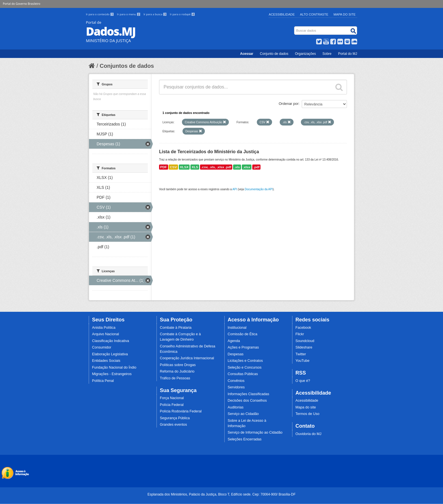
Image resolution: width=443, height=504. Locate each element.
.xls (237, 167)
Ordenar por (289, 104)
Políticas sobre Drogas (178, 365)
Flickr (300, 334)
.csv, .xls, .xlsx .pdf (216, 167)
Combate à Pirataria (176, 328)
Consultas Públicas (243, 374)
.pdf (257, 167)
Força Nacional (172, 398)
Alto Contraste (314, 14)
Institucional (237, 328)
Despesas (236, 354)
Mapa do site (306, 407)
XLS (195, 167)
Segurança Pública (175, 418)
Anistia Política (104, 328)
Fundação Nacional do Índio (114, 367)
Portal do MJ (348, 54)
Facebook (303, 328)
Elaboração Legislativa (110, 354)
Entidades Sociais (106, 361)
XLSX (184, 167)
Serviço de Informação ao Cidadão (255, 432)
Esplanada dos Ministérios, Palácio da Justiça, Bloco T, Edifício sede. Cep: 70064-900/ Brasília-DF (221, 494)
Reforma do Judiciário (177, 371)
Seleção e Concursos (245, 367)
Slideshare (304, 347)
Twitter (301, 354)
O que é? (303, 381)
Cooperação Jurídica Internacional (187, 358)
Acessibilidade (282, 14)
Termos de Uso (308, 414)
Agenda (234, 341)
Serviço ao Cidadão (243, 414)
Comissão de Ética (243, 334)
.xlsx (247, 167)
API (235, 189)
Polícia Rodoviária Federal (181, 411)
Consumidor (102, 347)
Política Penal (103, 381)
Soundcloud (305, 341)
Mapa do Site (345, 14)
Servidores (236, 387)
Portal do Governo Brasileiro (21, 4)
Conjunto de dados (274, 54)
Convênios (236, 381)
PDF (164, 167)
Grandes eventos (173, 425)
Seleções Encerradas (245, 439)
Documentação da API (259, 189)
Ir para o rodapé (182, 14)
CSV (173, 167)
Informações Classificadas (248, 394)
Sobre (327, 54)
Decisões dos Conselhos (247, 401)
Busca (295, 28)
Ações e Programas (243, 347)
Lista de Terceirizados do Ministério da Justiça (209, 152)
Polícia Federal (172, 405)
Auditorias (236, 407)
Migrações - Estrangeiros (112, 374)
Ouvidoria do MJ (309, 434)
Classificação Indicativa (111, 341)
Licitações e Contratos (245, 361)
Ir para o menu (129, 14)
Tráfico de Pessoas (175, 378)
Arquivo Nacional (106, 334)
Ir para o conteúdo (100, 14)
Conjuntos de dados (127, 66)
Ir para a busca (156, 14)
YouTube (303, 361)
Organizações (305, 54)
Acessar (247, 54)
